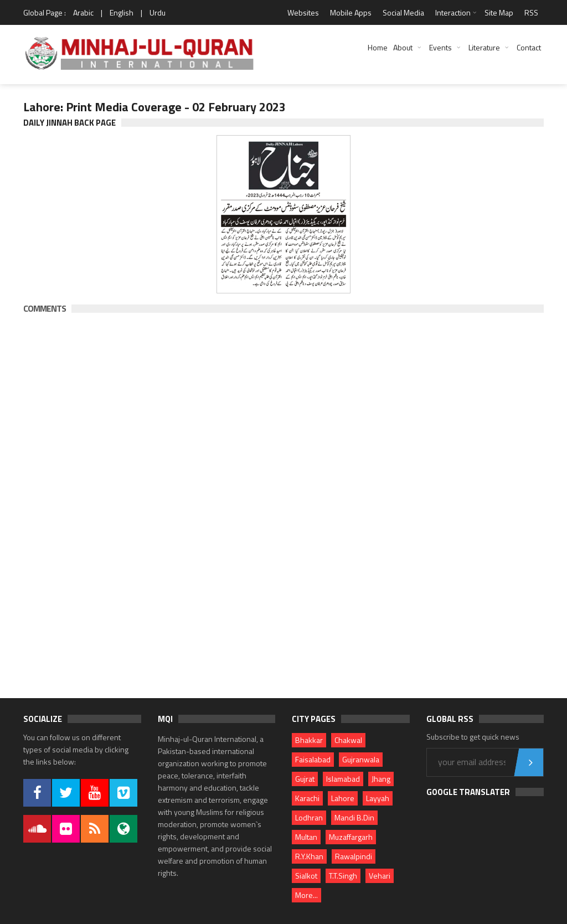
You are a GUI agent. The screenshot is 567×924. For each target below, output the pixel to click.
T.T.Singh (343, 876)
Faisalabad (313, 759)
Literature (484, 47)
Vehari (380, 876)
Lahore (343, 798)
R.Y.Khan (309, 856)
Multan (306, 837)
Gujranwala (361, 759)
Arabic (83, 12)
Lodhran (309, 817)
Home (378, 47)
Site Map (499, 12)
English (122, 12)
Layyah (378, 798)
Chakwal (348, 740)
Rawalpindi (354, 856)
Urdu (158, 12)
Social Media (403, 12)
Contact (529, 47)
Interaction (453, 12)
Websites (303, 12)
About (403, 47)
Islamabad (343, 779)
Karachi (307, 798)
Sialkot (306, 876)
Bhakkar (309, 740)
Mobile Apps (351, 12)
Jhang (381, 779)
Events (440, 47)
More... (306, 895)
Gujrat (305, 779)
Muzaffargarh (351, 837)
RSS (531, 12)
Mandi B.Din (354, 817)
